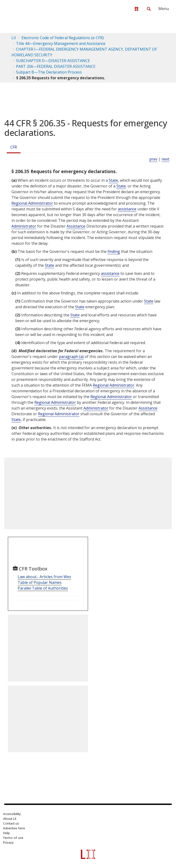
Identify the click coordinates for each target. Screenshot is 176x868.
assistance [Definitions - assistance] (127, 209)
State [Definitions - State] (113, 180)
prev (153, 159)
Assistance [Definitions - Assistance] (76, 226)
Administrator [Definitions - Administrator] (24, 226)
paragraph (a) (71, 357)
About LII (10, 819)
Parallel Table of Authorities (43, 588)
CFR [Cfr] (14, 147)
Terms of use (13, 838)
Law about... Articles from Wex (44, 577)
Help (6, 833)
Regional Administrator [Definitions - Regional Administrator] (32, 203)
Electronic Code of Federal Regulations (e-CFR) (63, 38)
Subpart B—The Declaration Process (49, 72)
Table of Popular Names (40, 582)
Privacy (8, 842)
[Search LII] (149, 9)
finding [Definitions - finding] (114, 251)
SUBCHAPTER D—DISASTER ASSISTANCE (53, 61)
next (165, 159)
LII (14, 38)
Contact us (11, 823)
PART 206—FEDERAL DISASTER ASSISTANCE (56, 66)
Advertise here (14, 828)
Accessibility (12, 814)
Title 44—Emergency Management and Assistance (61, 43)
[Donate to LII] (136, 9)
